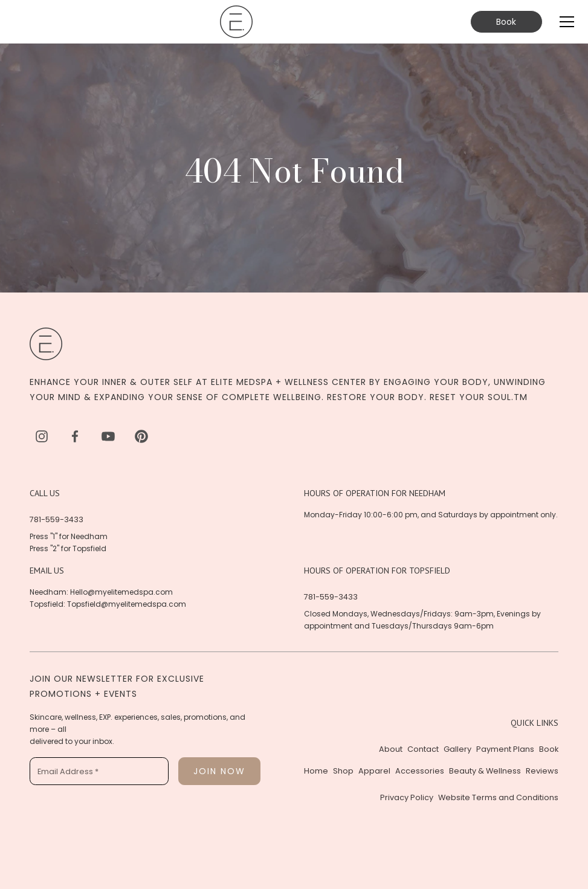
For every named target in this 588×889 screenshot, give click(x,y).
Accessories (420, 771)
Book (506, 22)
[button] (564, 22)
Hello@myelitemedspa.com (121, 592)
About (391, 749)
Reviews (542, 771)
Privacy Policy (407, 797)
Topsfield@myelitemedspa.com (127, 604)
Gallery (457, 749)
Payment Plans (505, 749)
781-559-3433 (57, 519)
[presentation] (121, 818)
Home (316, 771)
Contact (423, 749)
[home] (236, 22)
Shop (343, 771)
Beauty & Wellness (485, 771)
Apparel (374, 771)
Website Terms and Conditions (498, 797)
